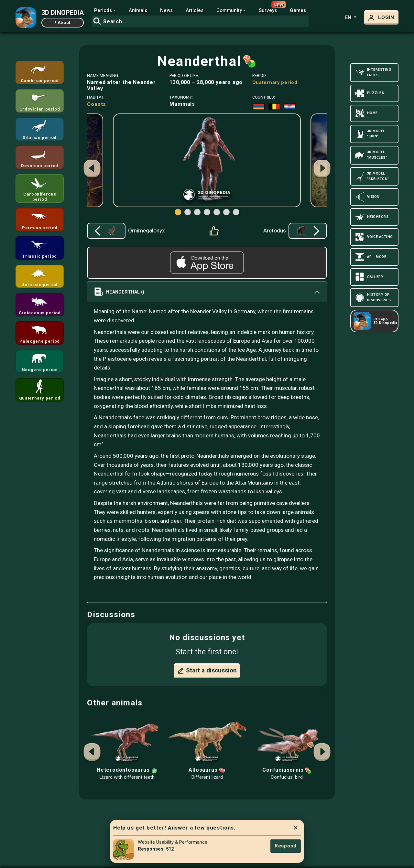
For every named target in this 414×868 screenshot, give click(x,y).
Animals (138, 10)
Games (298, 10)
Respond (286, 846)
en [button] (349, 17)
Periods (103, 10)
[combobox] (200, 21)
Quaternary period (275, 83)
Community (229, 10)
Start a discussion (207, 671)
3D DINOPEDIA (63, 13)
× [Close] (296, 828)
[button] (322, 169)
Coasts (97, 104)
